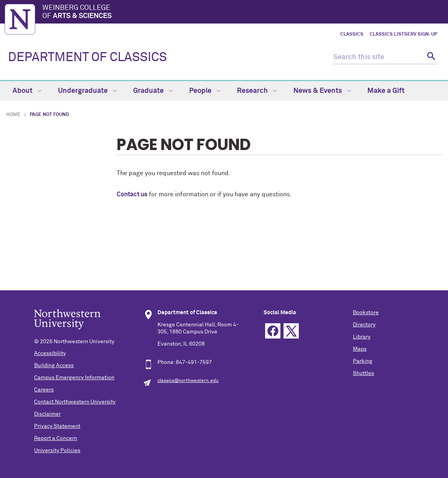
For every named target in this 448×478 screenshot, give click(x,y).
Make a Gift (386, 91)
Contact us (132, 194)
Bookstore (366, 313)
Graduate (153, 91)
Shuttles (363, 373)
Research (257, 91)
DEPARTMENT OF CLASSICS (87, 58)
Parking (363, 361)
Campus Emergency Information (74, 378)
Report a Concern (56, 438)
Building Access (54, 366)
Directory (364, 325)
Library (362, 337)
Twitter (291, 331)
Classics (352, 34)
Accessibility (50, 353)
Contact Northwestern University (75, 402)
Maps (360, 349)
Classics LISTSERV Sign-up (403, 34)
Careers (44, 390)
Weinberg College (243, 13)
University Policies (57, 451)
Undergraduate (87, 91)
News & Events (322, 91)
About (27, 91)
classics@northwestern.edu (188, 381)
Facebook (273, 331)
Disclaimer (47, 414)
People (205, 91)
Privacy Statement (57, 426)
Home (13, 115)
